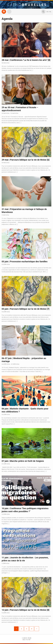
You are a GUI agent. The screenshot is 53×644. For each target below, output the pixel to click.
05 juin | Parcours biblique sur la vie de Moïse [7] (25, 309)
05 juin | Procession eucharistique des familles (25, 261)
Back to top (26, 640)
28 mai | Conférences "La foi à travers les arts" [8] (26, 60)
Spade (29, 638)
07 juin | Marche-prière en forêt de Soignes (23, 461)
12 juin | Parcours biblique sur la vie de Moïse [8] (25, 610)
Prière (4, 431)
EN (47, 12)
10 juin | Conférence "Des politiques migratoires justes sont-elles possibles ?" (25, 510)
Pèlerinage (6, 231)
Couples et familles (9, 328)
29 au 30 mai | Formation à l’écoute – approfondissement (20, 109)
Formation (6, 77)
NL (50, 12)
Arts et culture (7, 25)
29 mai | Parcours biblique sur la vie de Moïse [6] (26, 160)
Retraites (5, 530)
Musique (5, 378)
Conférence (6, 478)
